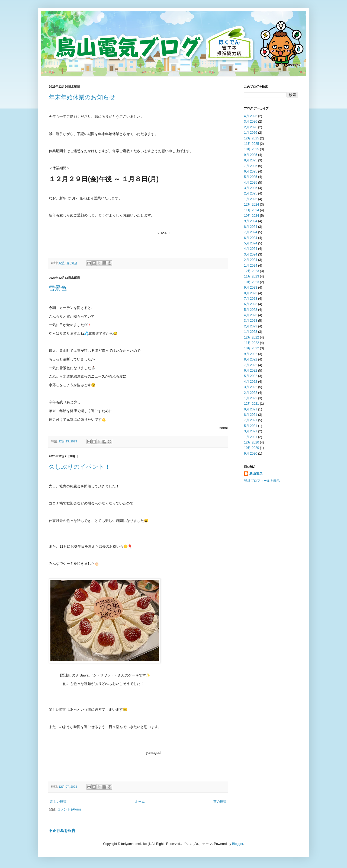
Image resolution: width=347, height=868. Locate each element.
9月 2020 (251, 454)
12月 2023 (251, 271)
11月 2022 (251, 343)
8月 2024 (251, 227)
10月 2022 (251, 348)
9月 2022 (251, 354)
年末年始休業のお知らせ (82, 97)
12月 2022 (251, 337)
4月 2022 (251, 382)
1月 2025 (251, 199)
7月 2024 (251, 232)
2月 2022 (251, 393)
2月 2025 (251, 193)
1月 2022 (251, 398)
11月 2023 (251, 276)
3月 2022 (251, 387)
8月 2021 (251, 415)
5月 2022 (251, 376)
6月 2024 (251, 238)
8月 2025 (251, 160)
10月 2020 (251, 448)
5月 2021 (251, 426)
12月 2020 (251, 442)
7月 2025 (251, 166)
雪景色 (58, 288)
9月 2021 (251, 409)
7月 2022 (251, 365)
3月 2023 (251, 321)
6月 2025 (251, 171)
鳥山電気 (256, 474)
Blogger (238, 844)
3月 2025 (251, 188)
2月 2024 (251, 260)
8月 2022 (251, 359)
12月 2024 (251, 205)
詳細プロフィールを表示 (262, 481)
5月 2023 (251, 310)
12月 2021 (251, 404)
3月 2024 (251, 254)
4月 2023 (251, 315)
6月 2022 (251, 371)
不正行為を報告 (62, 831)
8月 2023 (251, 293)
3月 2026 (251, 122)
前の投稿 (220, 802)
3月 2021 (251, 431)
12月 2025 (251, 138)
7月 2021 (251, 420)
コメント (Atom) (69, 809)
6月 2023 (251, 304)
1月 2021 (251, 437)
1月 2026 (251, 133)
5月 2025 (251, 177)
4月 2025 (251, 183)
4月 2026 (251, 116)
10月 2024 (251, 216)
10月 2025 (251, 149)
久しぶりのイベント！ (80, 467)
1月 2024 (251, 266)
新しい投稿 (58, 802)
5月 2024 (251, 243)
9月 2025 (251, 155)
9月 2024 (251, 221)
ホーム (140, 802)
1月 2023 (251, 332)
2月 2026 (251, 127)
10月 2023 (251, 282)
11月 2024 (251, 210)
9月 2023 (251, 288)
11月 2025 (251, 144)
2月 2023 (251, 326)
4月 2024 (251, 249)
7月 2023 (251, 299)
